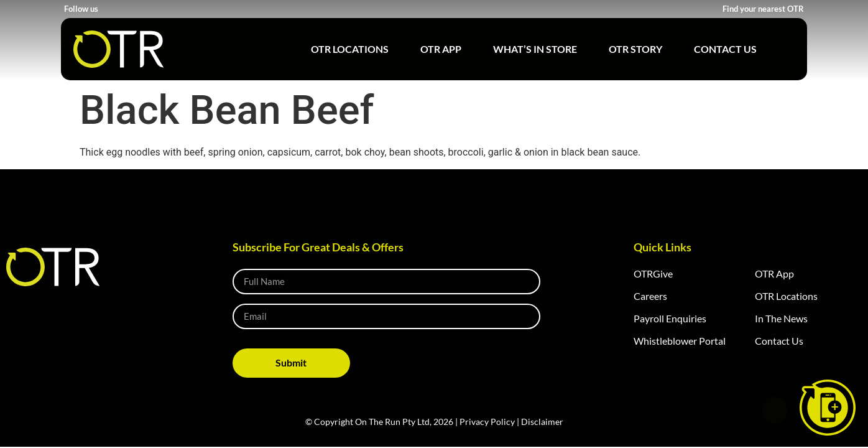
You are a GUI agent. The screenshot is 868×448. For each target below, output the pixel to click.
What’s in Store (535, 49)
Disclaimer (542, 422)
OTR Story (635, 49)
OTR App (441, 49)
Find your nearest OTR (763, 9)
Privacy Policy (487, 422)
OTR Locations (350, 49)
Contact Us (725, 49)
